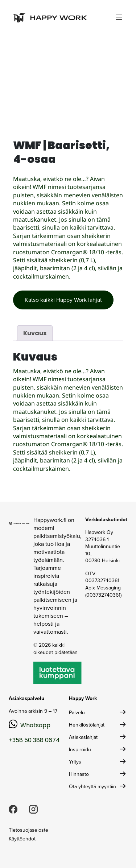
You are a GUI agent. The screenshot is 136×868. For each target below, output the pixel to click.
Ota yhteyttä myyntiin (92, 787)
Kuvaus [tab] (35, 333)
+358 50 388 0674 (34, 740)
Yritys (75, 762)
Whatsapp (35, 725)
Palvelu (77, 713)
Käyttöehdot (22, 839)
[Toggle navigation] (119, 17)
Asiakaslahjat (83, 737)
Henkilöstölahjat (87, 725)
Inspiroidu (80, 750)
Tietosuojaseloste (28, 830)
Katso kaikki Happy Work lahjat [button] (63, 300)
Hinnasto (79, 774)
